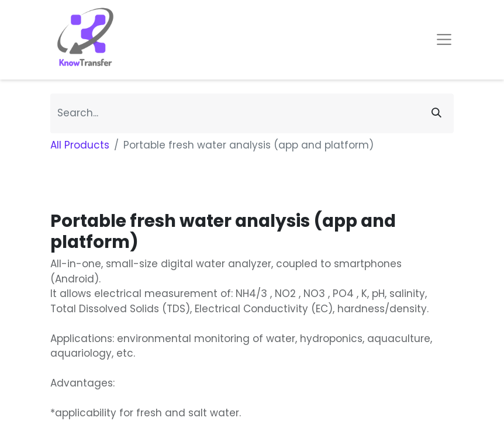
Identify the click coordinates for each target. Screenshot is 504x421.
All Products (80, 145)
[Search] (436, 113)
